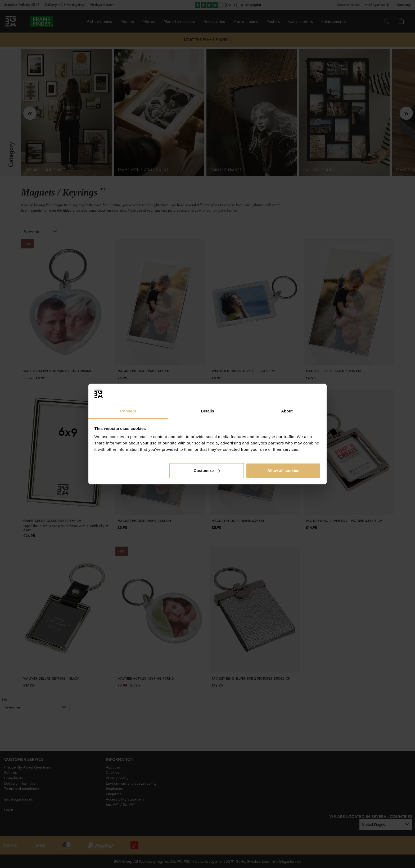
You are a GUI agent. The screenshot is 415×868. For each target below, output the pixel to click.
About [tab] (287, 411)
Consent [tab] (128, 411)
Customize (207, 471)
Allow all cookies (283, 471)
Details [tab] (207, 411)
